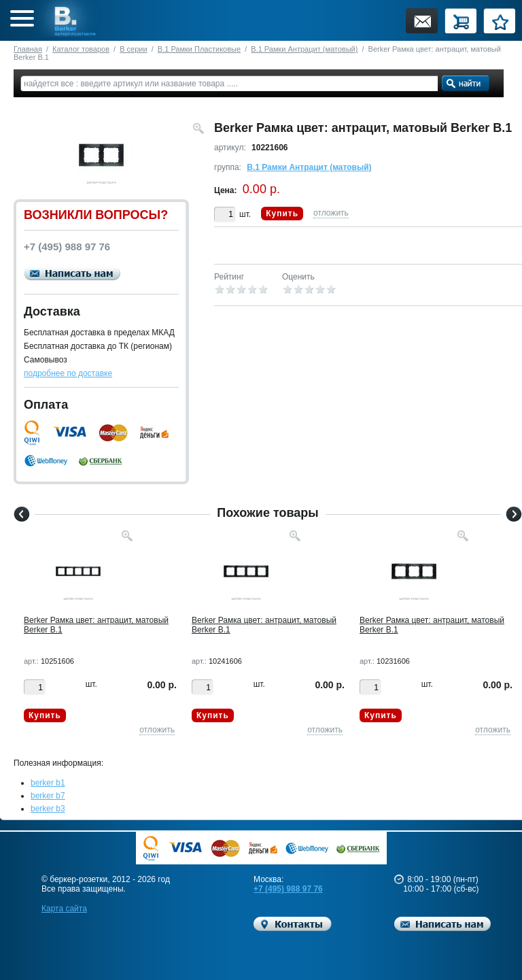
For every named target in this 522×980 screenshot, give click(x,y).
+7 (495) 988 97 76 (288, 889)
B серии (133, 49)
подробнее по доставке (68, 373)
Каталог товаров (81, 49)
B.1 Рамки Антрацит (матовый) (304, 49)
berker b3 (48, 809)
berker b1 (48, 783)
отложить (331, 213)
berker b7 (48, 796)
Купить (282, 214)
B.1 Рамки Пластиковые (199, 49)
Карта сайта (64, 909)
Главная (28, 49)
